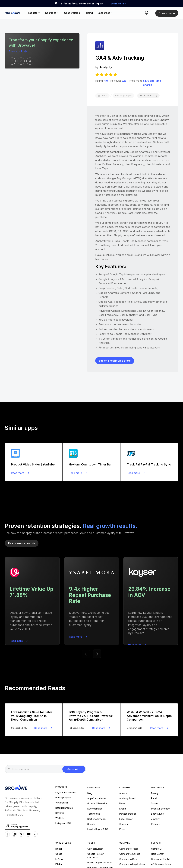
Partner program (128, 750)
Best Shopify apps (97, 755)
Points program (63, 734)
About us (124, 729)
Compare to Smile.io (130, 790)
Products (61, 723)
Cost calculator (95, 785)
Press (122, 765)
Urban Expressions (65, 811)
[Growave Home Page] (13, 13)
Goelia (59, 790)
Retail (154, 734)
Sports (155, 740)
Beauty (155, 729)
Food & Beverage (160, 745)
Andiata (59, 816)
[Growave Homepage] (16, 724)
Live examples (95, 745)
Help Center (158, 790)
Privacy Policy (168, 854)
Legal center (126, 755)
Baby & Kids (157, 750)
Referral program (64, 744)
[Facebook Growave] (7, 770)
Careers (124, 760)
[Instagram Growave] (14, 770)
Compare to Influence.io (132, 805)
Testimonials (94, 750)
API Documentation (161, 800)
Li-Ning (59, 795)
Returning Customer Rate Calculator (100, 806)
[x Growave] (21, 770)
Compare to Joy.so (129, 811)
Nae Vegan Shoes (65, 805)
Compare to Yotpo (129, 785)
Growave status (159, 811)
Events (123, 745)
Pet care (156, 760)
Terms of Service (145, 854)
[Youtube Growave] (28, 770)
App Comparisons (97, 734)
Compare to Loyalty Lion (132, 800)
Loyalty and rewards (66, 729)
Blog (90, 729)
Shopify (91, 760)
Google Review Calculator (95, 792)
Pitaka (59, 800)
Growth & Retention (97, 740)
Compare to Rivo (128, 795)
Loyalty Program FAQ (162, 805)
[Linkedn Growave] (35, 770)
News (122, 740)
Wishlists (60, 754)
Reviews (60, 749)
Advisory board (127, 734)
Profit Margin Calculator (100, 799)
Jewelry (155, 755)
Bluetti (59, 785)
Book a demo (167, 13)
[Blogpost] (34, 398)
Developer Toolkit (161, 795)
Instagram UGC (63, 759)
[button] (34, 13)
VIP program (62, 739)
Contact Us (157, 785)
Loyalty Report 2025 (98, 765)
